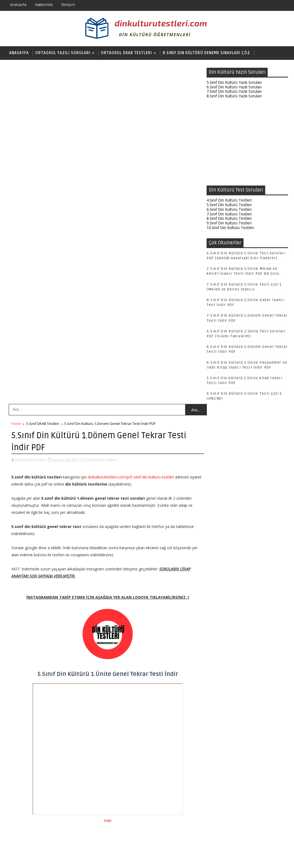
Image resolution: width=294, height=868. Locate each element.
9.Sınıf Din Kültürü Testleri (229, 223)
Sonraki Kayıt (24, 828)
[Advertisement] (247, 144)
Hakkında (267, 860)
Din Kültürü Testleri (238, 860)
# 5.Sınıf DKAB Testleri (53, 568)
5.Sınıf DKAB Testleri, (101, 121)
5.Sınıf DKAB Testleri (43, 85)
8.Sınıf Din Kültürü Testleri (229, 219)
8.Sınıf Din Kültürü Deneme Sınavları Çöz (206, 53)
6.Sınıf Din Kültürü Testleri (229, 210)
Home (16, 85)
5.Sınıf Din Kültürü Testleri (229, 205)
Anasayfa (18, 5)
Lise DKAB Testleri (28, 67)
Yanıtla (31, 716)
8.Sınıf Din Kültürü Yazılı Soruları (234, 96)
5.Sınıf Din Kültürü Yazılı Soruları (234, 83)
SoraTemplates (40, 860)
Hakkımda (44, 5)
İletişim (68, 5)
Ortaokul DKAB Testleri (127, 53)
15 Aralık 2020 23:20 (42, 701)
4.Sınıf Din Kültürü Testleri (229, 201)
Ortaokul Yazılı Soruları (63, 53)
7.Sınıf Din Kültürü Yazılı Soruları (234, 92)
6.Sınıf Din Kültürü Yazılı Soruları (234, 87)
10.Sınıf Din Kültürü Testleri (230, 228)
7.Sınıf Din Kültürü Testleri (229, 214)
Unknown (35, 696)
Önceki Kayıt (184, 828)
